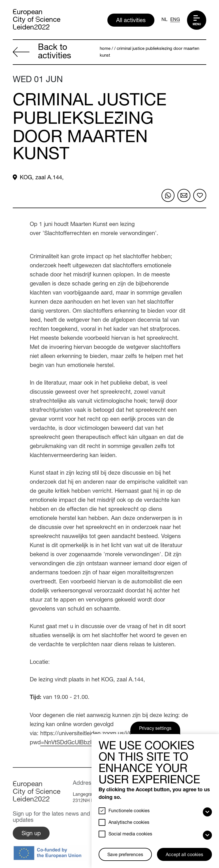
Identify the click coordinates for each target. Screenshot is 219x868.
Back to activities (42, 52)
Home (105, 49)
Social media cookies (130, 835)
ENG (175, 20)
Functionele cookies (129, 811)
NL (164, 20)
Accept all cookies (184, 855)
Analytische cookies (129, 823)
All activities (131, 21)
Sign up (31, 834)
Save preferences (125, 855)
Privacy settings (155, 729)
